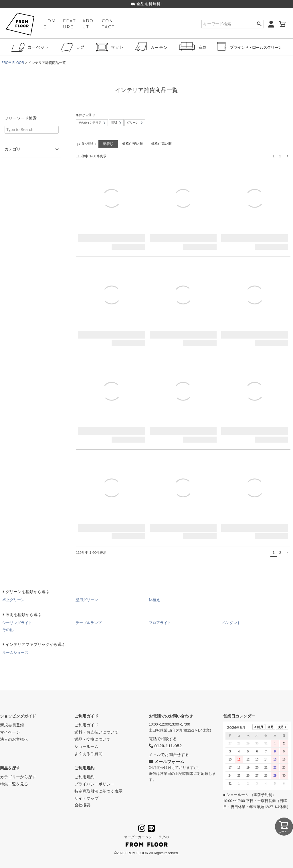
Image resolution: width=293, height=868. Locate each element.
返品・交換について (92, 739)
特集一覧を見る (14, 784)
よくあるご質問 (88, 753)
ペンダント (231, 622)
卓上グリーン (13, 600)
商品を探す (10, 768)
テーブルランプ (89, 622)
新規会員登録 (12, 725)
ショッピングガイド (18, 716)
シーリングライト (17, 622)
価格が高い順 (163, 144)
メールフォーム (167, 761)
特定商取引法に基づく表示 (98, 791)
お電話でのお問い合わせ (171, 716)
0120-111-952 (165, 746)
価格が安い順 (133, 144)
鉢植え (154, 600)
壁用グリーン (87, 600)
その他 (8, 629)
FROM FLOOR (13, 63)
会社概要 (82, 805)
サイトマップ (86, 798)
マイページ (10, 732)
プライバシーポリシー (94, 784)
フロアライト (160, 622)
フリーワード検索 (21, 118)
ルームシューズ (15, 652)
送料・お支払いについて (96, 732)
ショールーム (86, 746)
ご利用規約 (84, 768)
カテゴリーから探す (18, 777)
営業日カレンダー (239, 716)
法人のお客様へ (14, 739)
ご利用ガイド (86, 716)
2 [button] (280, 156)
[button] (287, 156)
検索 (259, 24)
